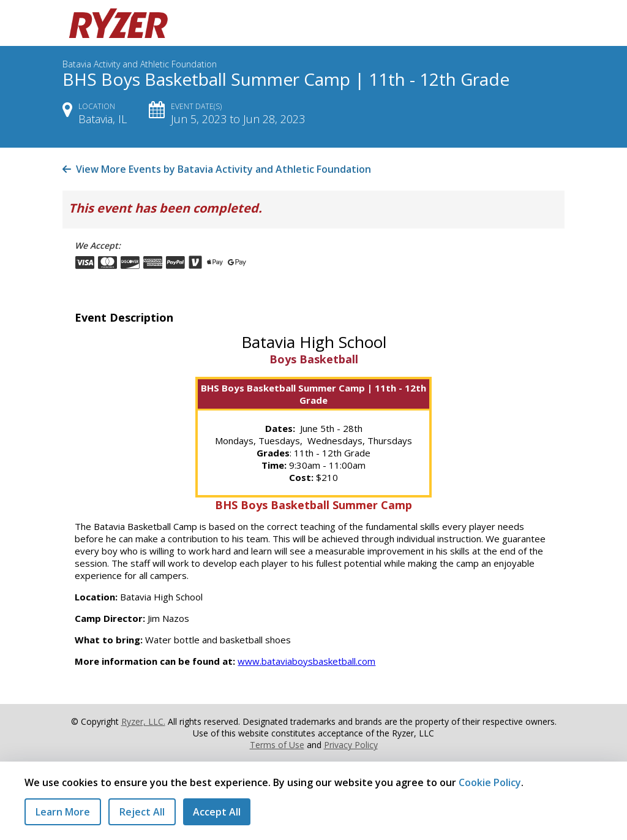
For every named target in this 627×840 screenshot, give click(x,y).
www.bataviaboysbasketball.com (306, 661)
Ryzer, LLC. (143, 721)
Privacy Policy (351, 745)
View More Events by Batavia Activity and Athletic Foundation (217, 169)
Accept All (217, 812)
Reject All (142, 812)
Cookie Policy (490, 782)
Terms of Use (277, 745)
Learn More (63, 812)
